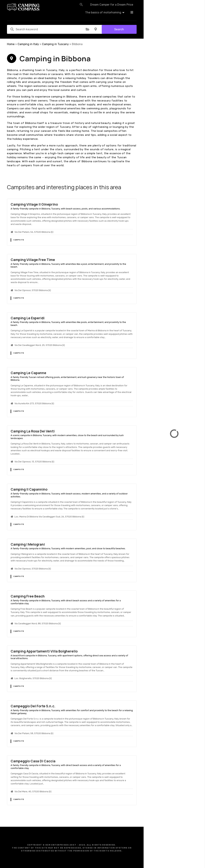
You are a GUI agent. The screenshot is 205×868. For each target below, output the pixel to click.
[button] (72, 7)
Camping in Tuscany (55, 44)
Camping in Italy (28, 44)
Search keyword (12, 29)
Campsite (19, 240)
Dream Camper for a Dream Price (102, 7)
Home (11, 44)
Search (119, 29)
